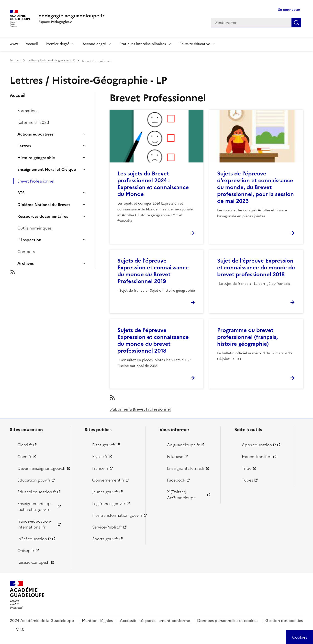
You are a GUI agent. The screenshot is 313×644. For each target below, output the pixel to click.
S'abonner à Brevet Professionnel (140, 409)
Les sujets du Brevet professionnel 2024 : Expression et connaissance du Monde (153, 184)
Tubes (247, 480)
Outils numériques (34, 228)
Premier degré (57, 44)
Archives (26, 263)
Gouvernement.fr (108, 480)
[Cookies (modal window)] (300, 637)
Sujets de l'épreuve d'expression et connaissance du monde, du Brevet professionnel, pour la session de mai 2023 (256, 187)
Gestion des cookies (284, 621)
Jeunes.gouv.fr (105, 492)
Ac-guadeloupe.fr (183, 445)
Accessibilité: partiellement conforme (155, 621)
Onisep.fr (26, 551)
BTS (21, 193)
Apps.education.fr (259, 445)
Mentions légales (97, 621)
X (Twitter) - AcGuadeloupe (181, 495)
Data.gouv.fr (104, 445)
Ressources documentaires (43, 216)
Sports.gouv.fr (105, 539)
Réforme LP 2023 (33, 122)
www (14, 44)
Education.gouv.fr (34, 480)
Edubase (175, 457)
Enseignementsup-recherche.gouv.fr (35, 506)
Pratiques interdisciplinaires (143, 44)
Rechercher (296, 23)
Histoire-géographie (36, 158)
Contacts (26, 252)
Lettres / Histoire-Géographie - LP (51, 60)
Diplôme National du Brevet (44, 205)
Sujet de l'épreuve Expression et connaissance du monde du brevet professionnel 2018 (256, 268)
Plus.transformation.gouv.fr (116, 515)
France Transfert (257, 457)
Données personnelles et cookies (228, 621)
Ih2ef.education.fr (34, 539)
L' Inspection (29, 240)
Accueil (32, 44)
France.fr (100, 468)
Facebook (176, 480)
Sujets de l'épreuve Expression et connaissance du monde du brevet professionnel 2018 (153, 340)
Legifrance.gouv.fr (109, 504)
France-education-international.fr (34, 524)
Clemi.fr (25, 445)
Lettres (24, 146)
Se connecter (289, 10)
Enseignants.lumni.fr (186, 468)
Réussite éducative (195, 44)
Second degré (94, 44)
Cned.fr (24, 457)
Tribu (247, 468)
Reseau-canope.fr (34, 562)
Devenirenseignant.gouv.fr (41, 468)
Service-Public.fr (107, 527)
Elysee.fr (100, 457)
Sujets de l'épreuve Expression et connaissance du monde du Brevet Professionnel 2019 (153, 271)
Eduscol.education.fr (37, 492)
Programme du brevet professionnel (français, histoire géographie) (247, 337)
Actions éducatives (35, 134)
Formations (28, 111)
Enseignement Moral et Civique (47, 169)
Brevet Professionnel (36, 181)
